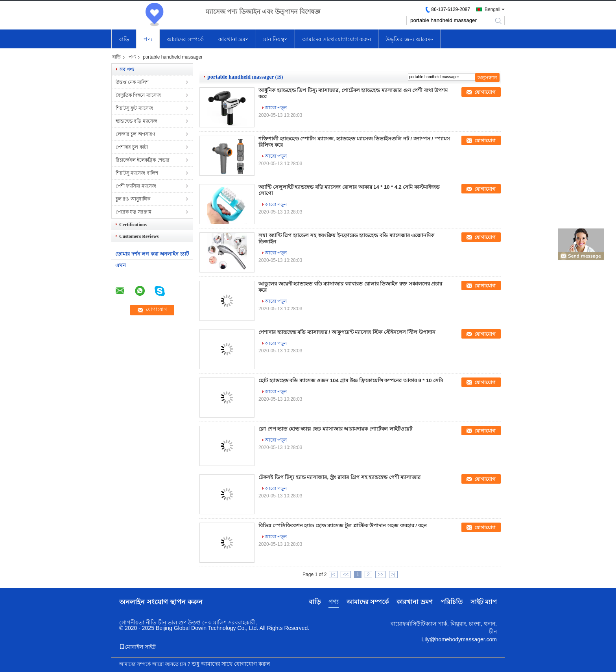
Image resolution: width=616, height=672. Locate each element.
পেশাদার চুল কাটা (132, 147)
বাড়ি (124, 39)
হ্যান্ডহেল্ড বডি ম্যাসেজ (136, 121)
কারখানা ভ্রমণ (233, 39)
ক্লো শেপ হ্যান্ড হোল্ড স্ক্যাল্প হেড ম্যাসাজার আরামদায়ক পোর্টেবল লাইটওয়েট (335, 429)
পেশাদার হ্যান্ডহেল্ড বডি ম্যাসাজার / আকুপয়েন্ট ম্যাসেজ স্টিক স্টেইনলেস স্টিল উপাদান (347, 332)
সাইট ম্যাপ (484, 602)
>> (380, 574)
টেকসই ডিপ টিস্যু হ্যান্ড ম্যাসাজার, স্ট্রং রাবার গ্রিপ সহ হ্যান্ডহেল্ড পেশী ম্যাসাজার (339, 477)
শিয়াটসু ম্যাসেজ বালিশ (137, 173)
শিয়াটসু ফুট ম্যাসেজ (134, 108)
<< (346, 574)
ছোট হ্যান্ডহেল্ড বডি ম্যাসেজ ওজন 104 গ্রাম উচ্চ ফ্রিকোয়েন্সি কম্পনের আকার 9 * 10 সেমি (351, 380)
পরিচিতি (452, 602)
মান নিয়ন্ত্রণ (275, 39)
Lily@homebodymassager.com (459, 639)
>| (393, 574)
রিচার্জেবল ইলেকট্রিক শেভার (143, 160)
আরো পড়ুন (276, 108)
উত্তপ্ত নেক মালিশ (132, 82)
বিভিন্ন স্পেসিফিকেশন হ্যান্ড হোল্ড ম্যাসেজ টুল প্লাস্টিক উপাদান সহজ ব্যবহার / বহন (343, 526)
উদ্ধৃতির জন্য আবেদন (409, 39)
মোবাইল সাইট (137, 647)
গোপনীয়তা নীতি (138, 622)
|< (333, 574)
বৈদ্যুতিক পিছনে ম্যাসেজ (138, 95)
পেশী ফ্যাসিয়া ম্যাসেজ (136, 186)
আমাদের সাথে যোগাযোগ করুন (337, 39)
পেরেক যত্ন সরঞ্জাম (134, 212)
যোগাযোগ (485, 92)
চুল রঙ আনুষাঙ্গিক (133, 199)
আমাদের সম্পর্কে (185, 39)
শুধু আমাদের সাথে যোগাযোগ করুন (231, 664)
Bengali (492, 9)
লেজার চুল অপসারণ (135, 134)
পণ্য (148, 39)
